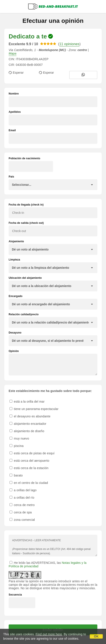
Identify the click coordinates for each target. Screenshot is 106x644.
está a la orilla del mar (27, 402)
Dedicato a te (28, 36)
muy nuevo (19, 438)
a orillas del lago (23, 490)
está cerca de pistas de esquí (32, 453)
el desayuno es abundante (30, 416)
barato (16, 475)
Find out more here (49, 634)
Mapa (13, 53)
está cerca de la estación (29, 468)
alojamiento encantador (28, 424)
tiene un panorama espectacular (34, 409)
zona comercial (22, 520)
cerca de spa (21, 512)
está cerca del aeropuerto (29, 461)
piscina (17, 446)
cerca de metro (22, 505)
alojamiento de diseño (27, 431)
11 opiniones (69, 44)
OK (96, 636)
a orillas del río (22, 498)
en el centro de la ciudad (29, 483)
